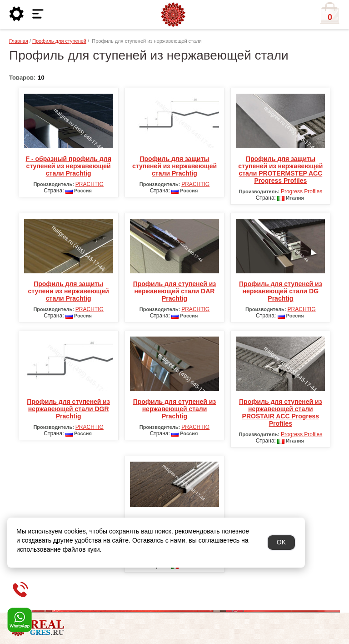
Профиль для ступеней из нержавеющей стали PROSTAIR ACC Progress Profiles (281, 413)
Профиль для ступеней (59, 41)
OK (281, 542)
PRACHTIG (90, 184)
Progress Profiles (302, 191)
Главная (19, 41)
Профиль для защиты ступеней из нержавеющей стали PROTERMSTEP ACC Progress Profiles (280, 170)
